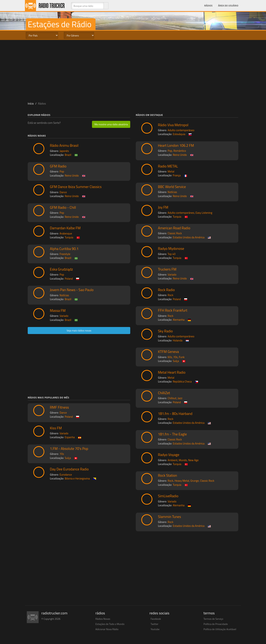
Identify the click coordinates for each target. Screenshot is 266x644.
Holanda (178, 340)
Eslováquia (179, 134)
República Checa (182, 381)
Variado (64, 316)
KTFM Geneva (168, 352)
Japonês (64, 151)
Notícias (64, 295)
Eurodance (66, 475)
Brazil (68, 155)
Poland (69, 279)
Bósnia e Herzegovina (77, 478)
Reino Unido (72, 176)
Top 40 (171, 254)
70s (62, 454)
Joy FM (163, 207)
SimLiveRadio (168, 496)
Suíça (68, 458)
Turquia (69, 237)
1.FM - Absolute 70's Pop (69, 449)
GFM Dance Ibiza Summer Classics (76, 187)
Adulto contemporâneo (181, 130)
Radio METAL (168, 166)
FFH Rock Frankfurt (173, 310)
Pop (62, 171)
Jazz (180, 398)
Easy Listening (204, 213)
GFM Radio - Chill (63, 207)
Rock (170, 295)
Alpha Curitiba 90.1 (64, 249)
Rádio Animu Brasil (64, 145)
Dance (63, 192)
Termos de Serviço (213, 619)
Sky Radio (165, 331)
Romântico (180, 151)
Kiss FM (56, 428)
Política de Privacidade (216, 624)
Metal (171, 171)
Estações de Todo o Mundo (110, 624)
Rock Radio (166, 290)
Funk (182, 357)
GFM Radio (58, 166)
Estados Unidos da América (189, 237)
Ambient (173, 460)
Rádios (208, 6)
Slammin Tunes (169, 517)
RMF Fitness (59, 407)
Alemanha (179, 320)
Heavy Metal (182, 481)
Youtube (155, 629)
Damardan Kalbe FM (65, 228)
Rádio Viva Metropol (173, 125)
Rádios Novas (103, 619)
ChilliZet (164, 393)
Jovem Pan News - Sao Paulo (72, 290)
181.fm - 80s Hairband (175, 414)
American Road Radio (174, 228)
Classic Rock (175, 233)
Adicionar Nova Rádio (107, 629)
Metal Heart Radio (172, 372)
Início (31, 104)
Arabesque (66, 233)
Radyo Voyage (169, 455)
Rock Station (167, 475)
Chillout (172, 398)
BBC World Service (172, 187)
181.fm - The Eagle (172, 434)
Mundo (183, 460)
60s (170, 357)
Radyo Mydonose (171, 249)
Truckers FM (167, 269)
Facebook (156, 619)
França (177, 175)
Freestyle (65, 254)
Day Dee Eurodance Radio (69, 469)
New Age (193, 460)
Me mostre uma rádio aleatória (111, 124)
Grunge (195, 481)
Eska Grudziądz (61, 269)
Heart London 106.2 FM (176, 145)
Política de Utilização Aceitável (220, 629)
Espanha (70, 437)
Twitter (154, 624)
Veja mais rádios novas (79, 330)
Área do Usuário (228, 6)
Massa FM (58, 311)
